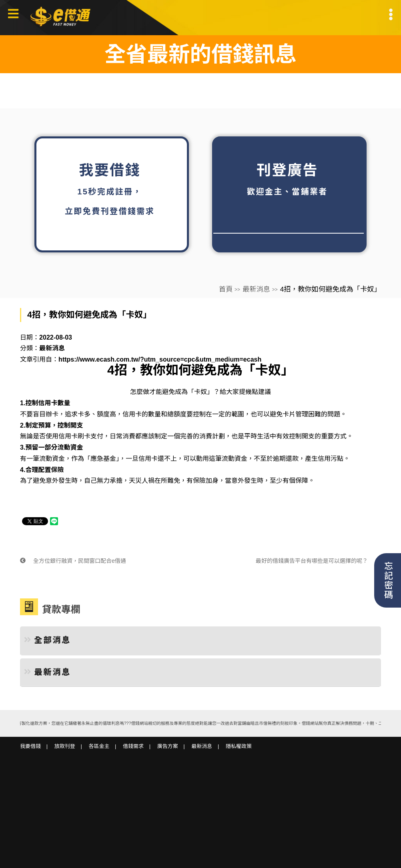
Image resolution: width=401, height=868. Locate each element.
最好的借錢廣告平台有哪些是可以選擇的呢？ (318, 561)
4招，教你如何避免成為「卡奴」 (200, 370)
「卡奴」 (200, 392)
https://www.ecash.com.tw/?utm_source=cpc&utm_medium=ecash (160, 359)
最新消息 (256, 289)
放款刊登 (65, 746)
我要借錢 (30, 746)
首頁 (226, 289)
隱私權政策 (239, 746)
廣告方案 (168, 746)
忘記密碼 (388, 580)
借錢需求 (133, 746)
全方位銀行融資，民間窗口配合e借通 (73, 561)
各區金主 (99, 746)
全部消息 (48, 640)
